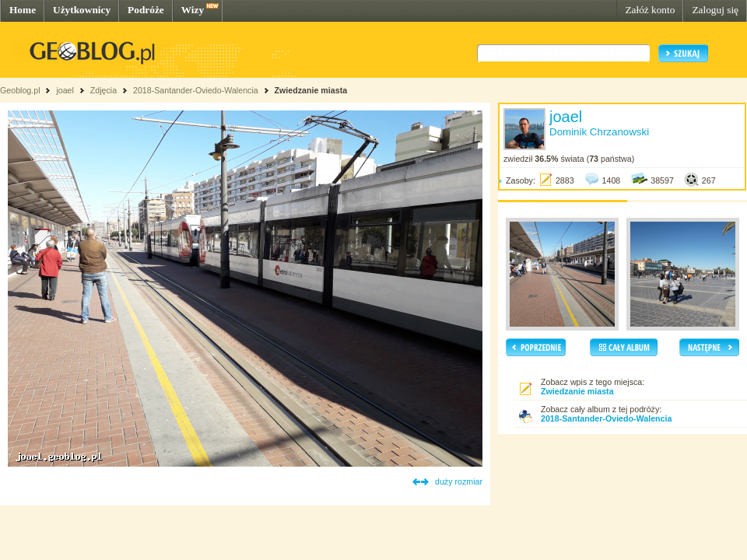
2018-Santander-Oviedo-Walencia (196, 90)
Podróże (146, 10)
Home (23, 10)
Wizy (193, 10)
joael (65, 90)
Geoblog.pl (20, 90)
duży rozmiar (459, 481)
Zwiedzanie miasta (311, 90)
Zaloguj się (715, 10)
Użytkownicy (82, 10)
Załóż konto (650, 10)
